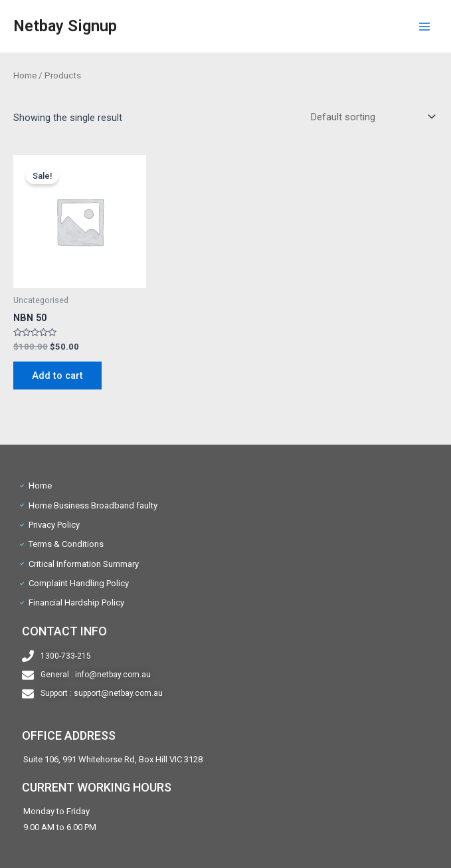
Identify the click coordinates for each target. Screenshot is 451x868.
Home (25, 75)
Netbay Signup (65, 26)
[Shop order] (370, 117)
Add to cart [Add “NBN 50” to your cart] (57, 376)
